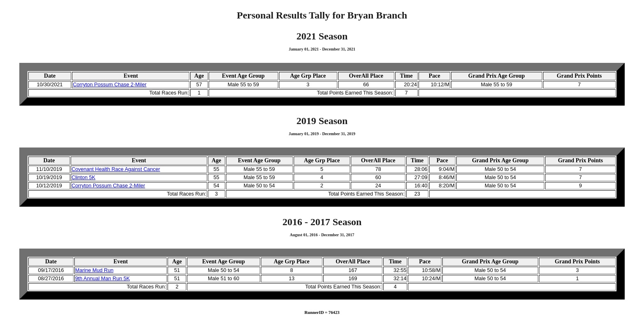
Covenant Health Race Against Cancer (116, 169)
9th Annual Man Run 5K (102, 279)
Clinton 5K (83, 177)
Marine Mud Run (94, 270)
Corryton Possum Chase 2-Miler (109, 85)
